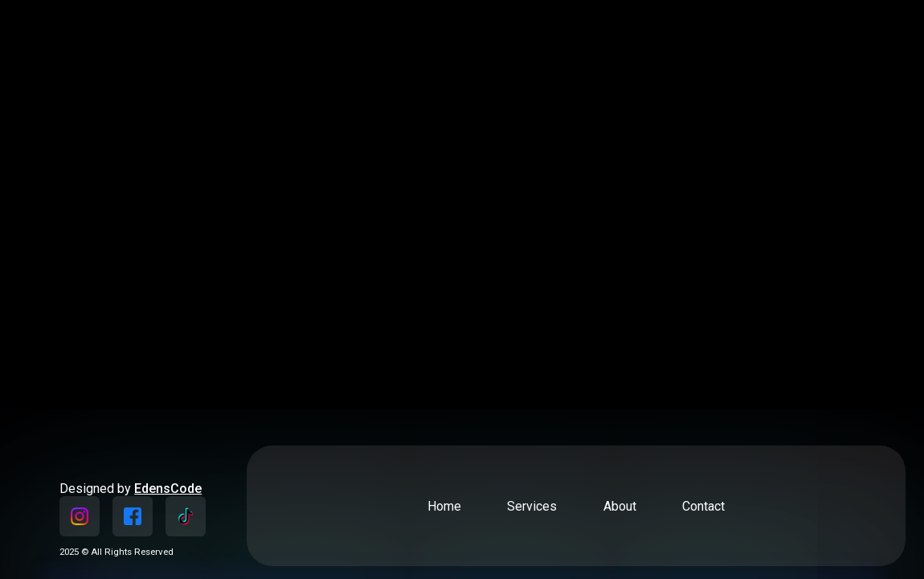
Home (444, 506)
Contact (703, 506)
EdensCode (168, 489)
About (620, 506)
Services (532, 506)
